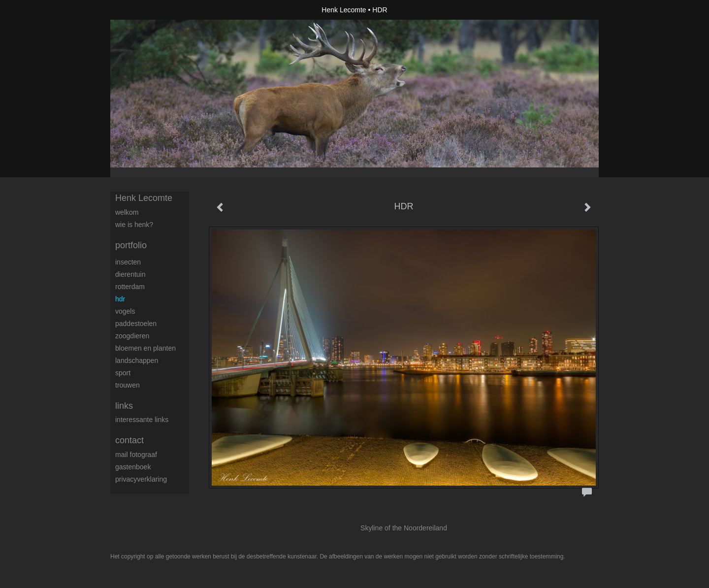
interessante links (142, 420)
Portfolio (131, 245)
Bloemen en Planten (145, 348)
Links (124, 406)
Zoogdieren (132, 336)
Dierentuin (130, 274)
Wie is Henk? (134, 225)
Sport (123, 373)
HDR (120, 299)
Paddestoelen (136, 324)
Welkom (127, 212)
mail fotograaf (136, 455)
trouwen (128, 385)
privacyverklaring (141, 479)
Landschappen (137, 360)
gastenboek (133, 467)
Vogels (125, 311)
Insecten (128, 262)
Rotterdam (130, 287)
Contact (129, 440)
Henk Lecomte (344, 10)
